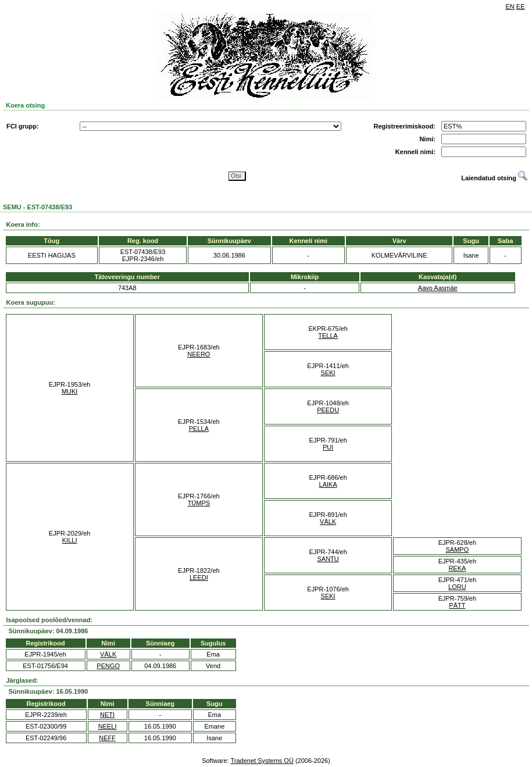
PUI (328, 447)
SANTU (328, 559)
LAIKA (328, 484)
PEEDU (328, 410)
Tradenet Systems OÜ (262, 761)
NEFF (107, 738)
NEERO (199, 354)
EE (521, 6)
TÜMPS (199, 503)
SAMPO (458, 550)
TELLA (328, 336)
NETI (107, 715)
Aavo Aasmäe (438, 288)
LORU (457, 587)
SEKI (328, 373)
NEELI (108, 726)
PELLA (199, 429)
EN (510, 6)
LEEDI (199, 577)
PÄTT (457, 605)
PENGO (108, 666)
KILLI (70, 540)
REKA (457, 568)
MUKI (70, 391)
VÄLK (328, 522)
